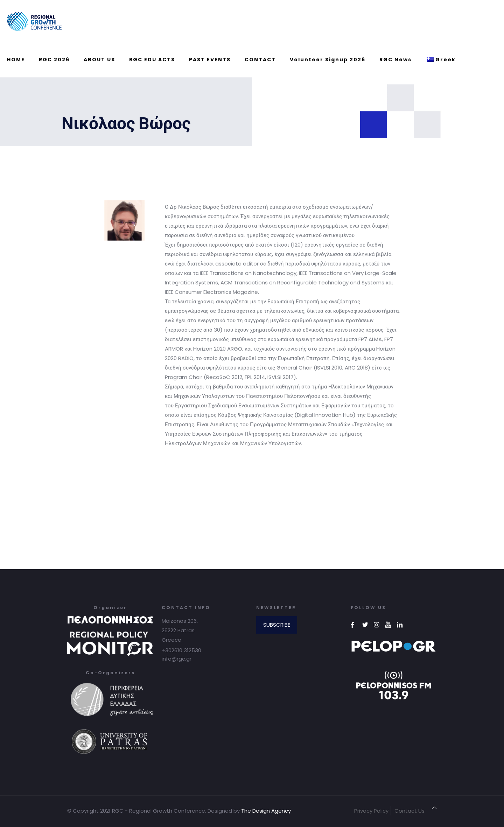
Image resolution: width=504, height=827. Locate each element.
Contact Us (409, 811)
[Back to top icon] (434, 808)
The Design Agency (266, 811)
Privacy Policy (371, 811)
